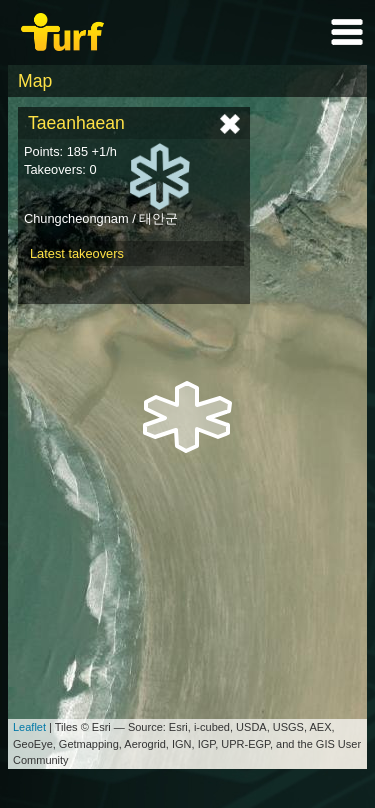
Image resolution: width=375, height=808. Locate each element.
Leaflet (29, 727)
